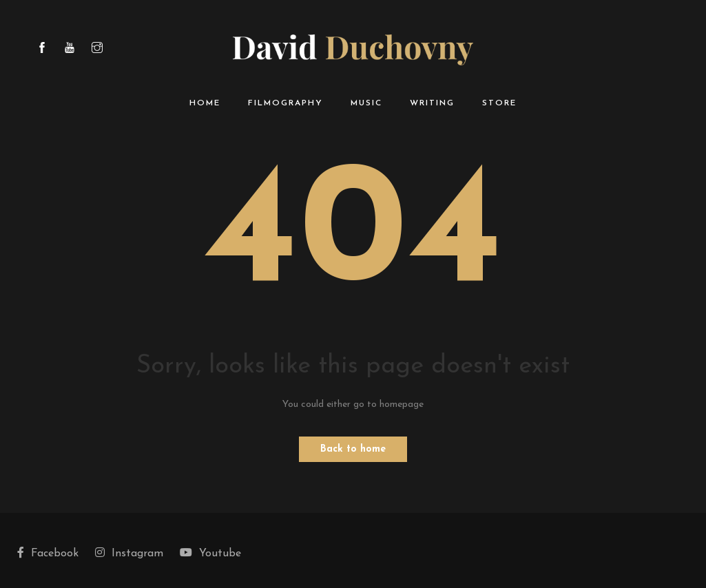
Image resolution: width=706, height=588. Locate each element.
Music (366, 103)
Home (205, 103)
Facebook (48, 553)
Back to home (353, 449)
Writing (432, 103)
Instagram (129, 553)
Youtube (210, 553)
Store (499, 103)
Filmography (285, 103)
